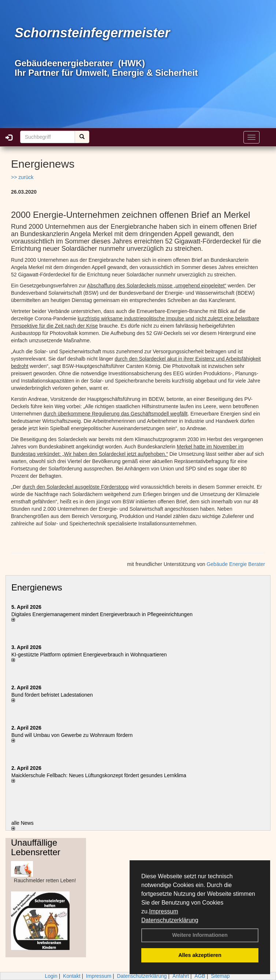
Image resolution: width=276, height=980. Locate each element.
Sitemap (220, 976)
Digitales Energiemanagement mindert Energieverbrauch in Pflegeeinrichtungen (102, 614)
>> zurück (22, 177)
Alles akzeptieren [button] (200, 955)
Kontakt (72, 976)
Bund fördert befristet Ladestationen (52, 695)
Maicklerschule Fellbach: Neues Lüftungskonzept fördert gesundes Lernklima (99, 775)
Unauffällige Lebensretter (36, 847)
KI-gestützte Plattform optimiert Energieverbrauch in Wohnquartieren (89, 655)
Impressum (163, 911)
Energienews (37, 587)
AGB (200, 976)
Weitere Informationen (200, 935)
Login (51, 976)
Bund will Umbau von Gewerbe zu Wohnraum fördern (72, 735)
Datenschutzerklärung (170, 920)
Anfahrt (181, 976)
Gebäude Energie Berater (236, 564)
